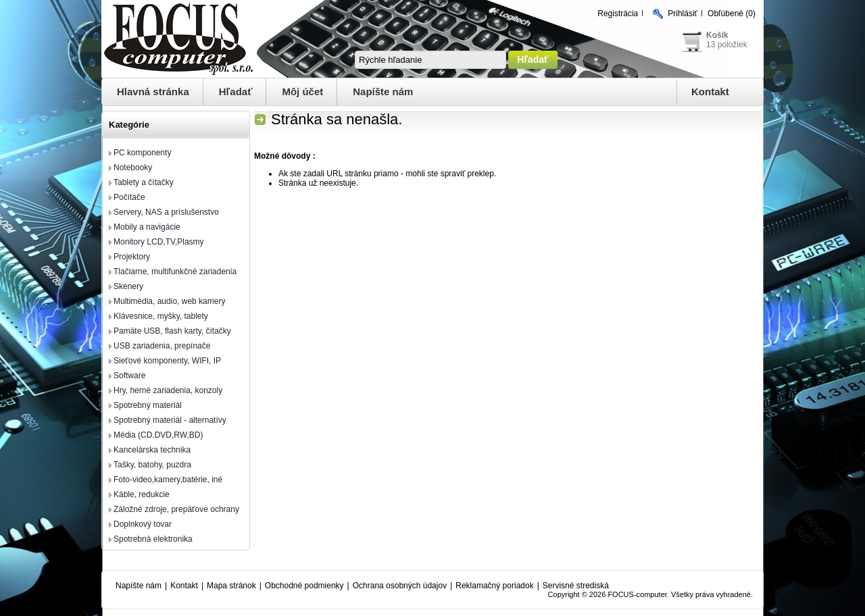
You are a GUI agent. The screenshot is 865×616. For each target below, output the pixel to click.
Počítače (129, 197)
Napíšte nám (383, 92)
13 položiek (727, 45)
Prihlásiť (683, 14)
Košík (717, 35)
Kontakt (710, 92)
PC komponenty (142, 153)
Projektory (132, 257)
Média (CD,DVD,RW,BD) (158, 435)
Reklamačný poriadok (494, 586)
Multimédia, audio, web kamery (169, 301)
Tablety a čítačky (144, 182)
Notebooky (133, 168)
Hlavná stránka (153, 92)
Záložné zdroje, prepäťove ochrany (176, 509)
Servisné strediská (576, 586)
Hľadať (236, 92)
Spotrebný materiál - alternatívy (170, 420)
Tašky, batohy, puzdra (152, 465)
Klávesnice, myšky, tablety (161, 316)
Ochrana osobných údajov (400, 586)
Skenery (128, 286)
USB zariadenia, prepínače (162, 346)
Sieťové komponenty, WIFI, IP (167, 361)
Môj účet (302, 92)
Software (129, 376)
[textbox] (430, 60)
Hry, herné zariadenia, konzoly (168, 390)
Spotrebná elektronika (153, 539)
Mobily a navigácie (147, 227)
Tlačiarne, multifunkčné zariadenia (175, 272)
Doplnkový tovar (143, 524)
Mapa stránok (231, 586)
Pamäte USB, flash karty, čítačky (172, 331)
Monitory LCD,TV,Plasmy (159, 242)
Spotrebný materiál (148, 405)
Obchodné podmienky (304, 586)
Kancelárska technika (152, 450)
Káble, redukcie (142, 494)
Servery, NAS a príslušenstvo (166, 212)
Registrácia (618, 14)
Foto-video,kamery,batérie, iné (168, 480)
